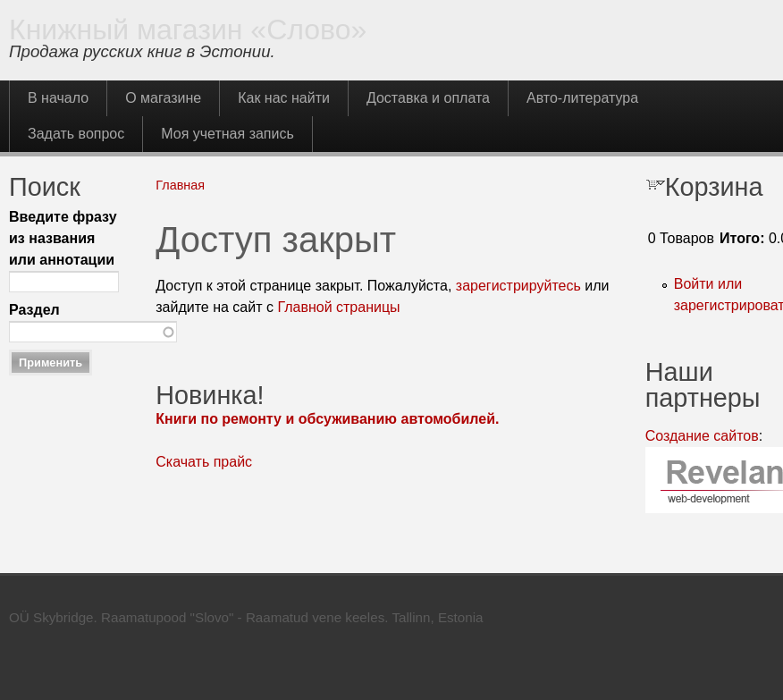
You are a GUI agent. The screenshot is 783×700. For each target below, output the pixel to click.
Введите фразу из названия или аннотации (63, 238)
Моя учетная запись (227, 134)
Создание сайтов (702, 436)
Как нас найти (284, 98)
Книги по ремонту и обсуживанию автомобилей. (327, 419)
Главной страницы (338, 307)
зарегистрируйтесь (518, 286)
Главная (180, 185)
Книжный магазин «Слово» (188, 30)
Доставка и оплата (428, 98)
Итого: (742, 238)
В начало (58, 98)
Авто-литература (582, 98)
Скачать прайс (204, 462)
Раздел (34, 310)
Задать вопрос (76, 134)
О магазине (163, 98)
